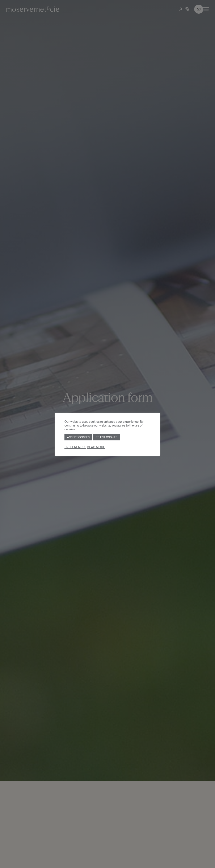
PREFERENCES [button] (75, 447)
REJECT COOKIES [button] (107, 437)
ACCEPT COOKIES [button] (78, 437)
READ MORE (96, 447)
